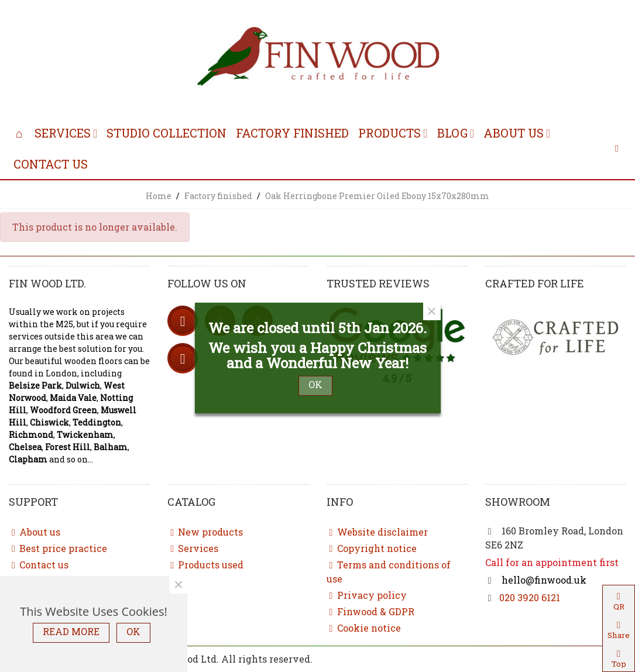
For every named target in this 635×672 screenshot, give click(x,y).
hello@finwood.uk (543, 580)
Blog (452, 133)
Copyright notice (372, 548)
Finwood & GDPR (370, 612)
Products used (205, 565)
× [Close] (179, 585)
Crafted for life (535, 283)
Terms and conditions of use (389, 571)
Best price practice (58, 548)
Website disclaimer (377, 532)
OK (133, 631)
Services (63, 133)
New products (205, 532)
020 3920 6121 (530, 597)
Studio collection (167, 133)
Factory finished (292, 133)
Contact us (51, 164)
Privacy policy (367, 595)
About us (514, 133)
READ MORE (71, 631)
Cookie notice (364, 628)
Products (389, 133)
